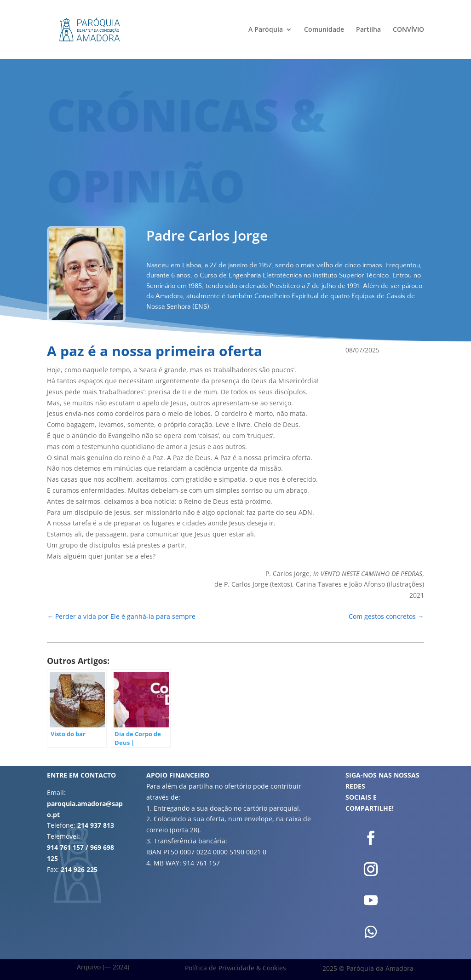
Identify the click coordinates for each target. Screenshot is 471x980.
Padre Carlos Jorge (207, 235)
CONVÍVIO (408, 30)
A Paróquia (266, 30)
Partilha (368, 30)
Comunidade (324, 30)
